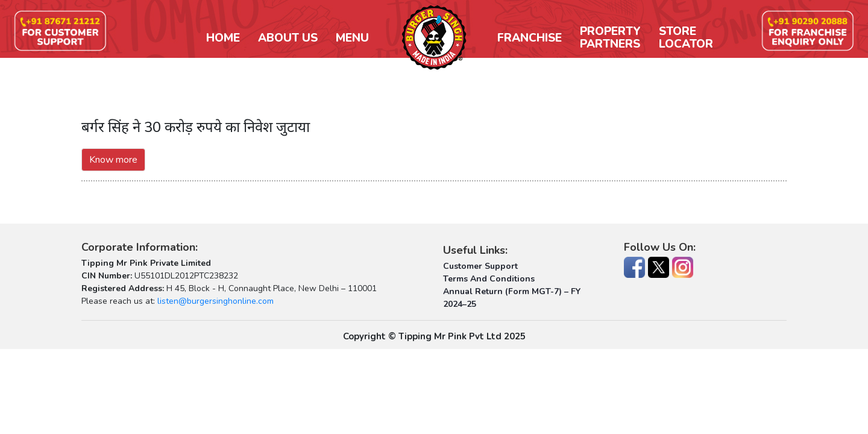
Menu (352, 38)
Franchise (530, 38)
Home (223, 38)
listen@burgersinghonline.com (215, 301)
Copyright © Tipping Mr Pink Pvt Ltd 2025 (434, 336)
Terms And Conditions (489, 279)
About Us (288, 38)
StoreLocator (686, 38)
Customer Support (480, 266)
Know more (113, 160)
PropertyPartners (610, 38)
